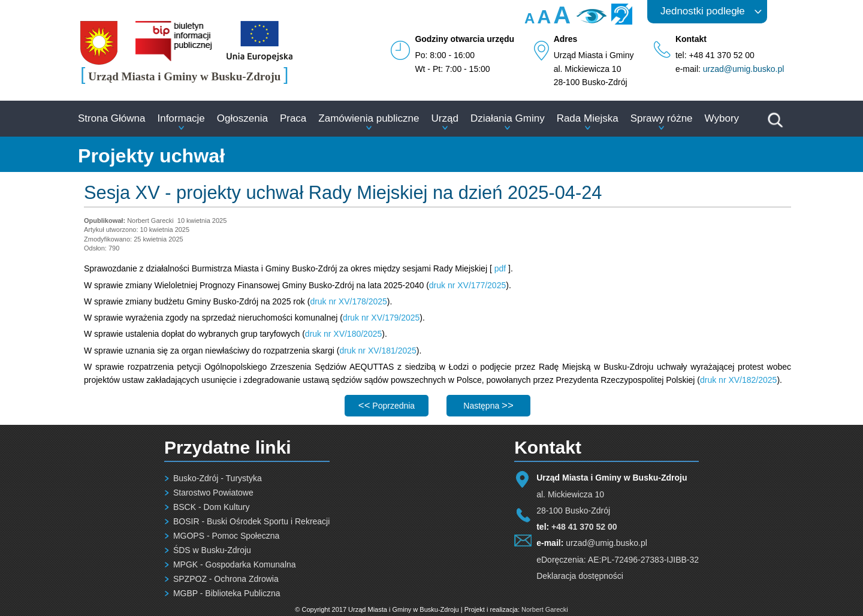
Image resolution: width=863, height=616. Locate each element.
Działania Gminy (508, 118)
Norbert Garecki (545, 609)
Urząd (445, 118)
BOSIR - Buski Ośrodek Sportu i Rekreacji (251, 521)
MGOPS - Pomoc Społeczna (226, 536)
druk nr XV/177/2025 (467, 285)
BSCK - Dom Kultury (212, 507)
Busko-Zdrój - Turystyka (218, 478)
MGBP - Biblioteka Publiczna (227, 593)
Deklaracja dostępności (580, 576)
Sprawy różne (662, 118)
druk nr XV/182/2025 (738, 380)
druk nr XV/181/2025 (378, 351)
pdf (500, 268)
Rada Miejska (588, 118)
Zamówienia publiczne (369, 118)
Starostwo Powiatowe (213, 493)
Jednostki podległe (703, 11)
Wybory (722, 118)
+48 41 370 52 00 (584, 527)
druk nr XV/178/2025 (348, 301)
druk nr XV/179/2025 (381, 318)
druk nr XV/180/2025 (343, 334)
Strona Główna (111, 118)
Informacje (181, 118)
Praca (293, 118)
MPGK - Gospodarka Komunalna (235, 564)
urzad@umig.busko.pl (744, 69)
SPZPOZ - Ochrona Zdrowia (226, 579)
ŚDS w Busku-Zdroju (212, 550)
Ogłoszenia (242, 118)
